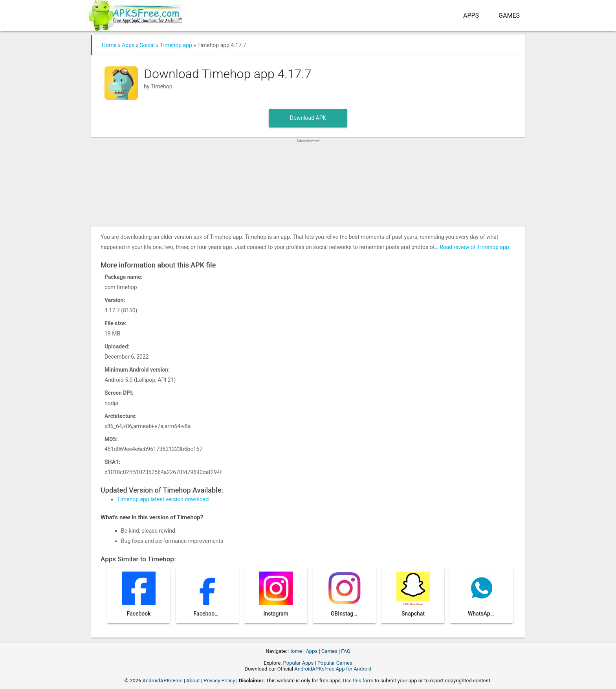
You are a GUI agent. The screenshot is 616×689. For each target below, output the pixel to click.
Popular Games (335, 663)
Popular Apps (299, 663)
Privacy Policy (219, 681)
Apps (471, 16)
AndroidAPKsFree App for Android (333, 669)
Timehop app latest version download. (164, 499)
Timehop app (176, 45)
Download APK (308, 118)
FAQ (346, 651)
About (193, 681)
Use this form (358, 681)
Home (109, 45)
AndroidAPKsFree (163, 681)
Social (147, 45)
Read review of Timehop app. (475, 247)
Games (509, 16)
